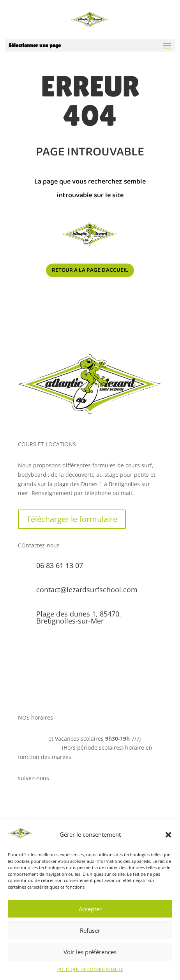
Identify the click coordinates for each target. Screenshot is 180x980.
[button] (168, 835)
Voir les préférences (90, 952)
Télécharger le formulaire (72, 519)
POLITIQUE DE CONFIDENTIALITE (90, 969)
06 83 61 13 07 (60, 565)
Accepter (90, 909)
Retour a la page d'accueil (90, 270)
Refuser (90, 930)
